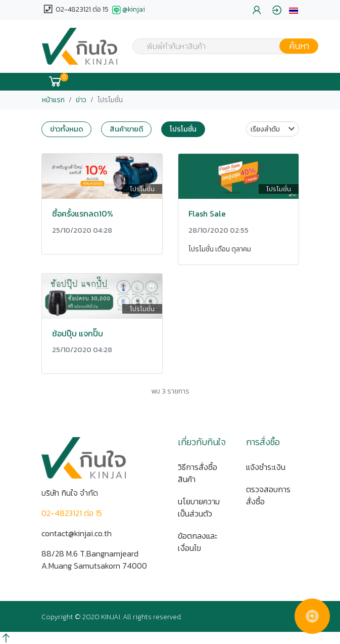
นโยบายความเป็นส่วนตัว (199, 507)
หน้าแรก (53, 100)
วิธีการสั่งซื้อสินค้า (198, 473)
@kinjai (128, 10)
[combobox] (219, 46)
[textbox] (219, 47)
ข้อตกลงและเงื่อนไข (198, 542)
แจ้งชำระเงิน (266, 467)
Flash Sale (207, 214)
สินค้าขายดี (126, 129)
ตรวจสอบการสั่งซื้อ (268, 495)
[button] (294, 10)
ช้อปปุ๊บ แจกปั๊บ (78, 334)
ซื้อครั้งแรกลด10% (83, 214)
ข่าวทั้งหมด (66, 129)
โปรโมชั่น (183, 129)
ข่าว (81, 100)
